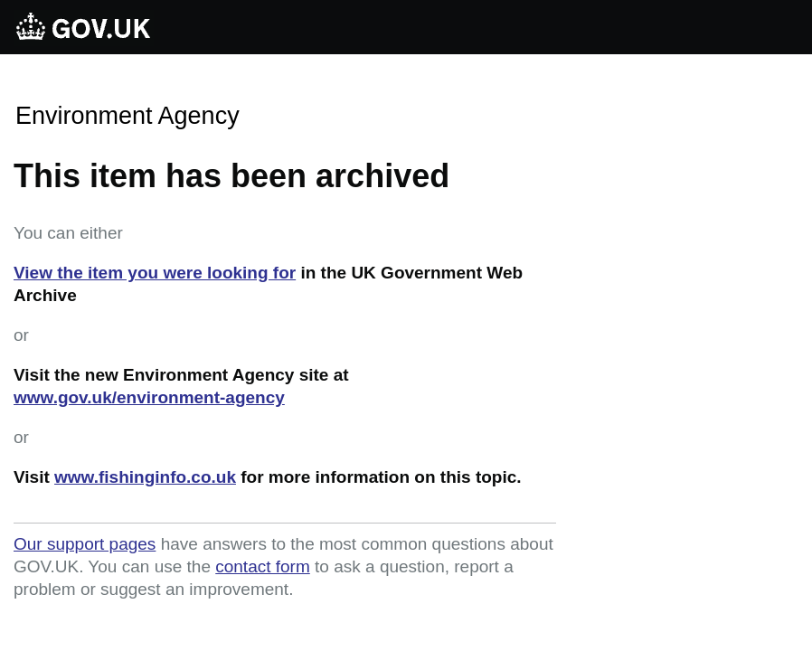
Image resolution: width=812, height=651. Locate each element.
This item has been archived (231, 176)
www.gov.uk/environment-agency (149, 397)
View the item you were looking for (155, 273)
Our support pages (85, 544)
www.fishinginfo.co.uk (145, 477)
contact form (263, 566)
